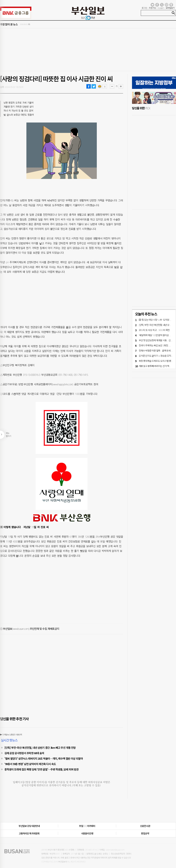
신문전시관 (145, 826)
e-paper (161, 8)
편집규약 (145, 833)
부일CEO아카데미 (87, 826)
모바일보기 (170, 8)
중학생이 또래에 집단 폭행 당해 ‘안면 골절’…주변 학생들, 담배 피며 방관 (41, 769)
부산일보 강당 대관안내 (29, 826)
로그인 (144, 8)
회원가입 (152, 8)
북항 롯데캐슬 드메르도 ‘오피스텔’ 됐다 (156, 361)
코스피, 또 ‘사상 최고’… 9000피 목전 (154, 330)
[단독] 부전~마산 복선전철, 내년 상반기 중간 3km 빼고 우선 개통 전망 (40, 748)
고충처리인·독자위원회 (29, 833)
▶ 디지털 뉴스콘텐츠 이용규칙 (11, 735)
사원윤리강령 (87, 833)
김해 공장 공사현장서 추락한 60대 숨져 (24, 753)
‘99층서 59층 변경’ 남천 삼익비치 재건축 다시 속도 (30, 764)
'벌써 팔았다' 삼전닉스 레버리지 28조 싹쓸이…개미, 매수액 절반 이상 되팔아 (44, 758)
